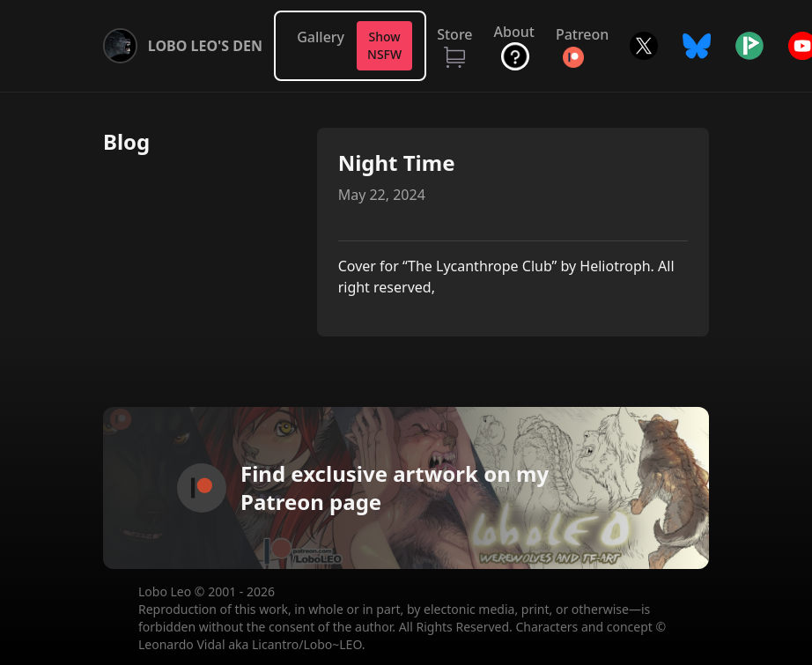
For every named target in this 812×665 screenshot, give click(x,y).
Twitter (644, 46)
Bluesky (697, 46)
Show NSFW (384, 45)
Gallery (321, 37)
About (514, 32)
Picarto (749, 46)
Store (454, 34)
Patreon (582, 34)
